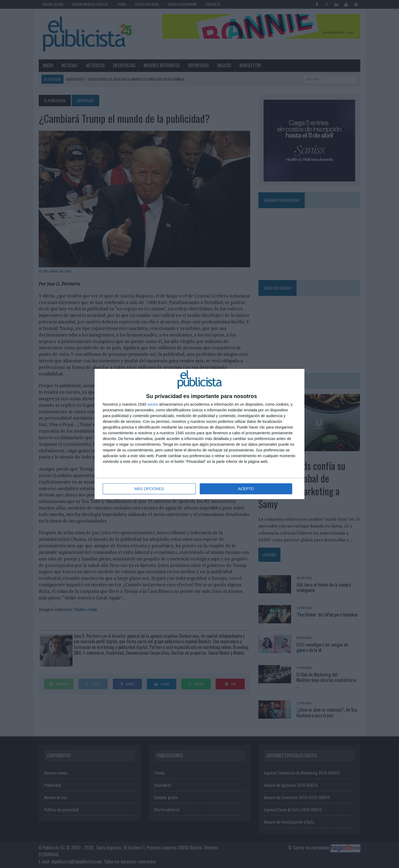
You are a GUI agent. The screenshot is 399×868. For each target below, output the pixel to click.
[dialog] (199, 434)
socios (153, 404)
